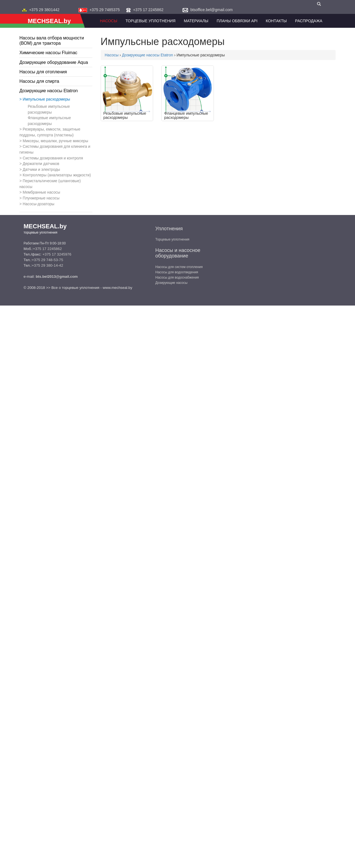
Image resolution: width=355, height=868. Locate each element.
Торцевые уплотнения (172, 239)
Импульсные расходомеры (46, 99)
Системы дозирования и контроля (53, 158)
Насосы (108, 21)
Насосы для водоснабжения (177, 277)
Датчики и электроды (41, 170)
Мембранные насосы (41, 192)
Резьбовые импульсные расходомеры (49, 109)
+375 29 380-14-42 (48, 265)
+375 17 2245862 (148, 10)
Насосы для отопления (43, 72)
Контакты (276, 21)
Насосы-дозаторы (39, 204)
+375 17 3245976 (57, 254)
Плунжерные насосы (41, 198)
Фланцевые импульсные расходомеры (49, 121)
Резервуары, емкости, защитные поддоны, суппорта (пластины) (50, 132)
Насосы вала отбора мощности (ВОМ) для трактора (52, 41)
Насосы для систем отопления (179, 267)
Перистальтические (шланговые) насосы (50, 184)
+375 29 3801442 (44, 10)
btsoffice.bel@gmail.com (211, 10)
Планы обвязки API (237, 21)
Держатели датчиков (41, 164)
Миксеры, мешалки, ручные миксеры (55, 141)
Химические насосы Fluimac (48, 53)
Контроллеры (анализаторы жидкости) (57, 175)
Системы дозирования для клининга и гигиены (55, 149)
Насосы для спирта (39, 81)
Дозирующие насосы (171, 283)
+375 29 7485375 (104, 10)
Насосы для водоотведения (177, 272)
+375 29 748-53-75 (48, 260)
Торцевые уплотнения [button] (151, 21)
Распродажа (309, 21)
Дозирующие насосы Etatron (49, 91)
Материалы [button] (196, 21)
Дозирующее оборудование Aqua (54, 62)
